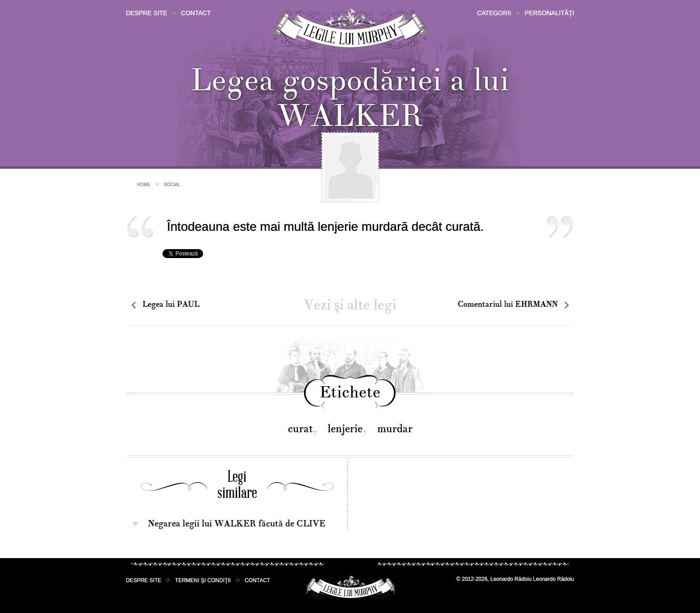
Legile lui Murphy (350, 29)
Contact (196, 13)
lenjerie (345, 429)
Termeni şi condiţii (203, 580)
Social (172, 185)
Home (144, 185)
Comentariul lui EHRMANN (508, 304)
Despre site (147, 13)
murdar (395, 429)
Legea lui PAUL (171, 304)
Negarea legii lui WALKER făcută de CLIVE (237, 524)
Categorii (494, 13)
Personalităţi (550, 13)
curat (300, 429)
